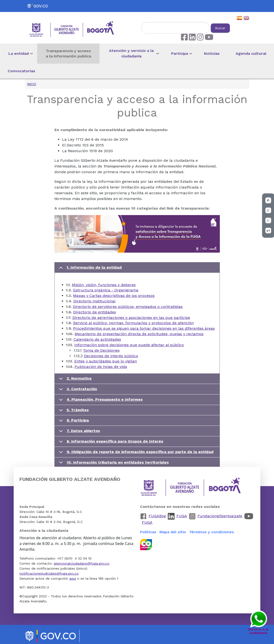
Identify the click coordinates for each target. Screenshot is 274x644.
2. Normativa (74, 380)
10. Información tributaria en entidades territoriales (113, 464)
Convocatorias (21, 71)
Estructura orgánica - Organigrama (106, 290)
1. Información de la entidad (90, 269)
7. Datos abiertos (79, 432)
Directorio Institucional (94, 301)
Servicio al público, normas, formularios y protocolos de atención (133, 323)
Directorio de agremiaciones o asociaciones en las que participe (131, 318)
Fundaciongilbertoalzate (220, 516)
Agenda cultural (251, 53)
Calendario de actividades (97, 339)
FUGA (182, 516)
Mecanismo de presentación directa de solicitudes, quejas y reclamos (139, 334)
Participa (180, 53)
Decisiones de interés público (111, 356)
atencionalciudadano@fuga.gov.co (82, 563)
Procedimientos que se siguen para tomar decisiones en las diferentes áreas (144, 328)
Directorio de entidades (95, 312)
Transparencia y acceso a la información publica (68, 54)
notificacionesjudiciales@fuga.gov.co (49, 573)
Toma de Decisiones (101, 350)
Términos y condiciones (212, 532)
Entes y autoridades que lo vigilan (106, 361)
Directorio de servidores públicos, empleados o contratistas (128, 307)
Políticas (148, 532)
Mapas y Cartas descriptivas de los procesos (114, 296)
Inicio (32, 84)
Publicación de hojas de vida (101, 367)
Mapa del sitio (173, 532)
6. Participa (73, 422)
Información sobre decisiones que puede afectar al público (129, 345)
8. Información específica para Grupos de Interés (110, 443)
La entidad (19, 53)
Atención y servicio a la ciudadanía (131, 53)
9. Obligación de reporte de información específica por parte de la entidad (135, 453)
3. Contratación (77, 391)
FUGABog (157, 516)
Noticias (212, 53)
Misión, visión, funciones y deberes (104, 285)
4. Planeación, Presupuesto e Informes (100, 401)
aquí (73, 578)
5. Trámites (73, 412)
